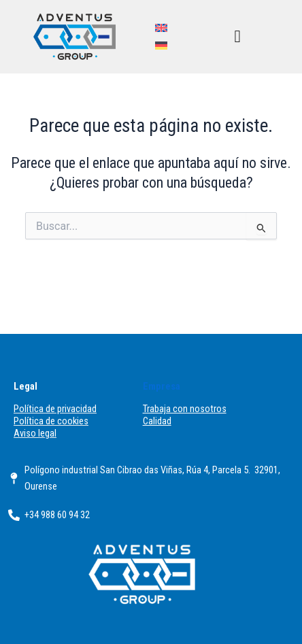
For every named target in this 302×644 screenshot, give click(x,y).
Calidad (157, 421)
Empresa (162, 386)
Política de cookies (51, 421)
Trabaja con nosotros (185, 409)
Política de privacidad (55, 409)
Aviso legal (35, 433)
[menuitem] (161, 28)
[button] (238, 37)
